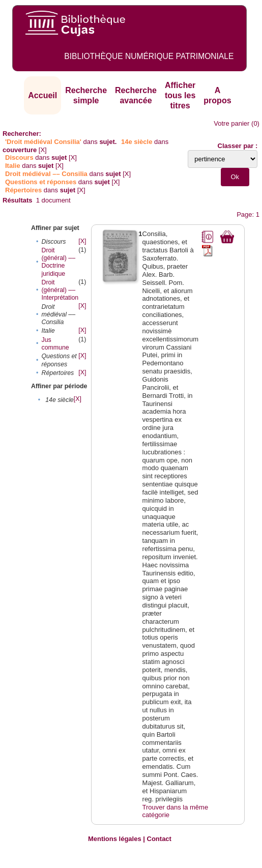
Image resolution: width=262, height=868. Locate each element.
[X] (43, 150)
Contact (159, 839)
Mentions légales (115, 839)
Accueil (42, 95)
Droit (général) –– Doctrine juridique (58, 262)
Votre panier (231, 123)
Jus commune (55, 344)
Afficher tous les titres (180, 95)
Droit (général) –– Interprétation (60, 290)
